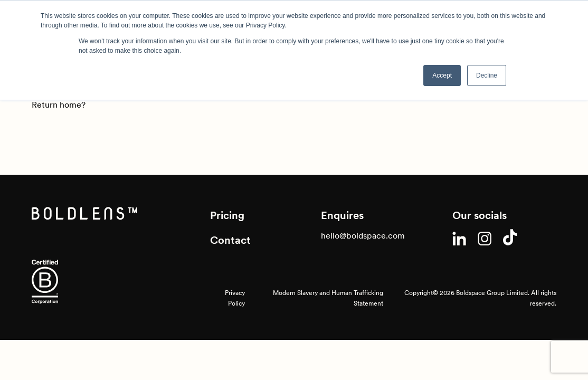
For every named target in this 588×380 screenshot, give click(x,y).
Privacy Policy (235, 298)
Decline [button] (487, 75)
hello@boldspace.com (363, 235)
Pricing (227, 215)
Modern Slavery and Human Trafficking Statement (328, 298)
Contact (230, 240)
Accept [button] (442, 75)
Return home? (59, 104)
